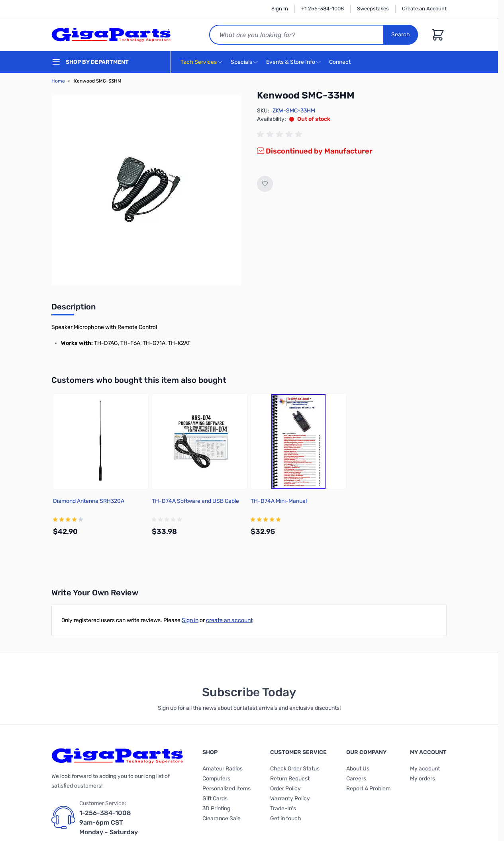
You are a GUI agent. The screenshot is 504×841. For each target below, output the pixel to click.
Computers (216, 779)
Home (58, 81)
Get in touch (286, 818)
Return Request (290, 779)
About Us (358, 769)
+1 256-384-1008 (323, 9)
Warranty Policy (290, 799)
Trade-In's (283, 809)
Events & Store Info (291, 62)
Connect (341, 62)
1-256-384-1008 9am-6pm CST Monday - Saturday (109, 822)
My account (425, 769)
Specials (241, 62)
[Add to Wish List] (265, 184)
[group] (281, 134)
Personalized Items (227, 789)
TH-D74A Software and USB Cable (195, 501)
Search (401, 34)
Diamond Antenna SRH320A (89, 501)
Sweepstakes (373, 9)
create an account (229, 620)
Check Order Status (295, 769)
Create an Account (424, 9)
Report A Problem (368, 789)
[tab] (74, 309)
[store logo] (111, 35)
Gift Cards (215, 799)
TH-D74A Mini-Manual (279, 501)
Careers (356, 779)
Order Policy (285, 789)
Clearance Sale (222, 818)
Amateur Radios (223, 769)
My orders (423, 779)
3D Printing (216, 809)
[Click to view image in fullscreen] (146, 190)
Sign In (280, 9)
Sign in (190, 620)
